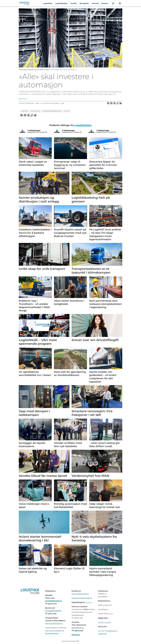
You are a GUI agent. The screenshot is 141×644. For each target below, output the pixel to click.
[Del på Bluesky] (121, 103)
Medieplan (76, 635)
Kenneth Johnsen (104, 622)
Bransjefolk (84, 3)
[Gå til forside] (24, 3)
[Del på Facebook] (108, 103)
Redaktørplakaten (52, 633)
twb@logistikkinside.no (54, 623)
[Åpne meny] (120, 3)
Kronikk (74, 3)
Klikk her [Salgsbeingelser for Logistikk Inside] (89, 602)
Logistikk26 (48, 3)
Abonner (105, 3)
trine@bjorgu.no (78, 615)
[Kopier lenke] (117, 103)
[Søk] (113, 3)
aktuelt (67, 111)
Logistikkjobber (61, 3)
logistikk (24, 111)
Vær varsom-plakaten (53, 631)
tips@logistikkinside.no (80, 594)
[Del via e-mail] (114, 103)
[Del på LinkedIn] (111, 103)
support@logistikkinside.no (82, 598)
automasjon (35, 111)
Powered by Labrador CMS (70, 641)
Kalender (96, 3)
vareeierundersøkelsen (52, 111)
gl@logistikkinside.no (54, 601)
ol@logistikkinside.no (53, 611)
